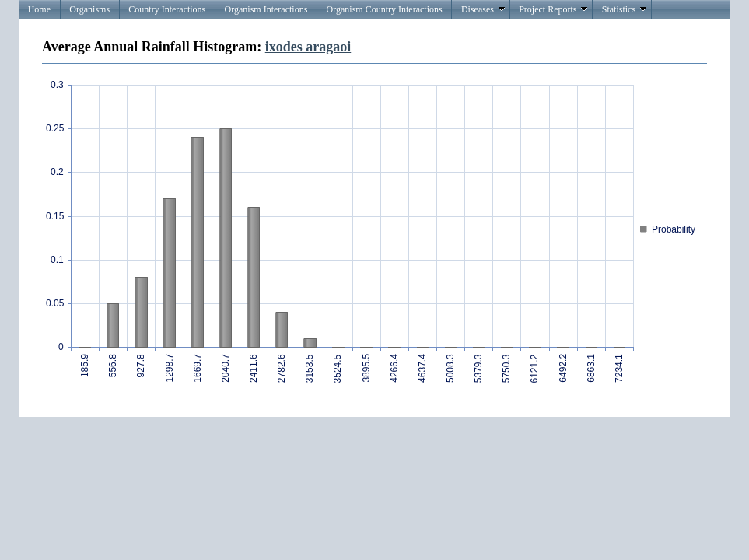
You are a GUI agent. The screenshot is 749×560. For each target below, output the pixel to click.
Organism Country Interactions (385, 9)
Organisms (89, 9)
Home (39, 9)
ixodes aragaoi (308, 47)
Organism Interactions (266, 9)
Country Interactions (167, 9)
